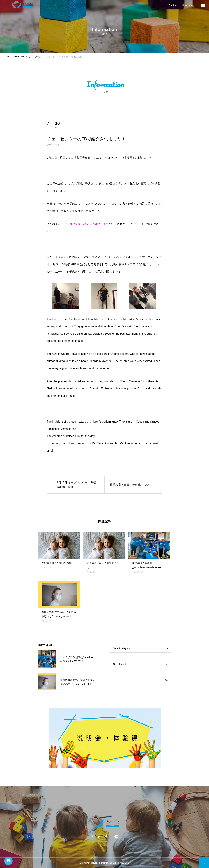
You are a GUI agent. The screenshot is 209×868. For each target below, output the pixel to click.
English (173, 5)
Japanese (188, 5)
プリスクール (53, 145)
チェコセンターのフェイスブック (85, 224)
